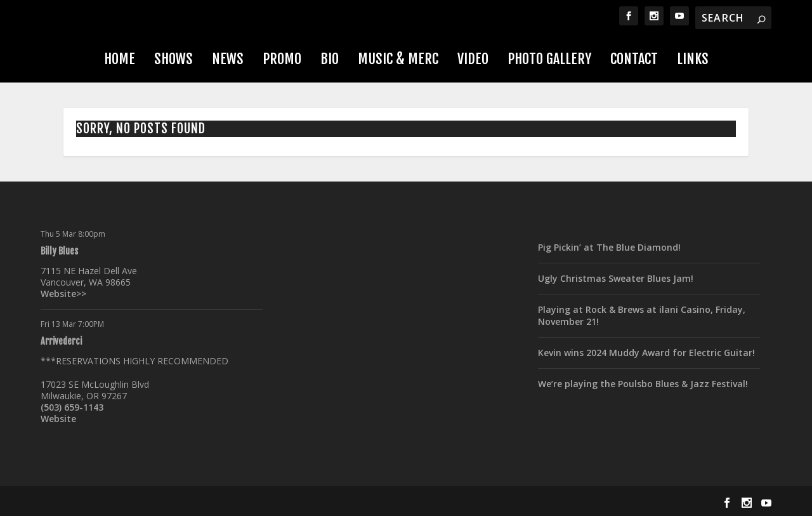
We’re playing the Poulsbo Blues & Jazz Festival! (643, 384)
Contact (634, 59)
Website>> (63, 294)
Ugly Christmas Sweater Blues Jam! (616, 278)
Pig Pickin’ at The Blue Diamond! (609, 247)
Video (473, 59)
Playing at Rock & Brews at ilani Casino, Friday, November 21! (642, 315)
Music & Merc (398, 59)
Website (58, 419)
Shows (174, 59)
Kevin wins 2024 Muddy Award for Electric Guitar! (646, 353)
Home (120, 59)
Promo (282, 59)
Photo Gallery (549, 59)
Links (693, 59)
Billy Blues (59, 251)
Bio (330, 59)
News (228, 59)
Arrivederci (61, 341)
